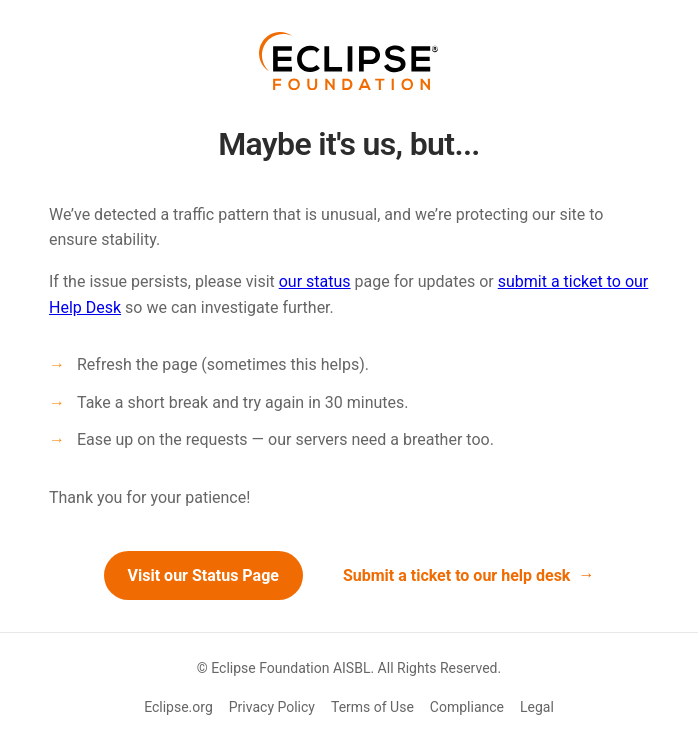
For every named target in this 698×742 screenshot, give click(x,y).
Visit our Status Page (203, 575)
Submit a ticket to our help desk (457, 575)
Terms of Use (372, 707)
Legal (537, 707)
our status (315, 281)
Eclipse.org (178, 707)
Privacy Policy (272, 707)
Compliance (467, 707)
